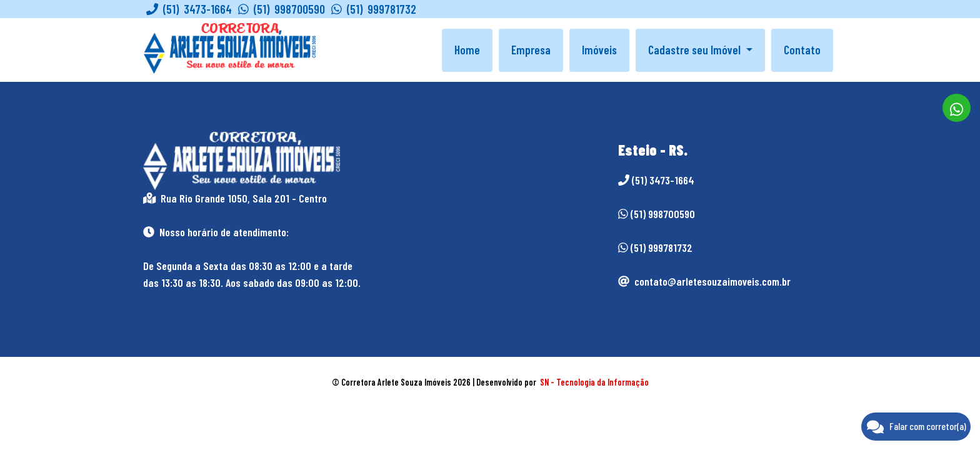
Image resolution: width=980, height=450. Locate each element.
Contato (802, 50)
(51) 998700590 (282, 9)
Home (467, 50)
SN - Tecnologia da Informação (594, 382)
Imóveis (599, 50)
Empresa (531, 50)
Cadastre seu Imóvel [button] (696, 50)
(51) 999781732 (374, 9)
